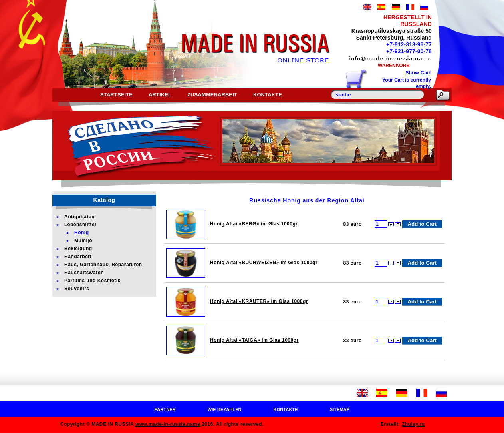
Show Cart (418, 73)
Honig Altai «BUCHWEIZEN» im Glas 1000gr (264, 263)
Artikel (160, 95)
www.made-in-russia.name (168, 424)
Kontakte (268, 95)
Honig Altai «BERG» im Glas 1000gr (254, 224)
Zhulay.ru (413, 424)
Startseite (116, 95)
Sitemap (340, 409)
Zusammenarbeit (212, 95)
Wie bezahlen (225, 409)
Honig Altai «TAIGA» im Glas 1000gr (254, 340)
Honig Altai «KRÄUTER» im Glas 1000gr (259, 301)
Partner (165, 409)
